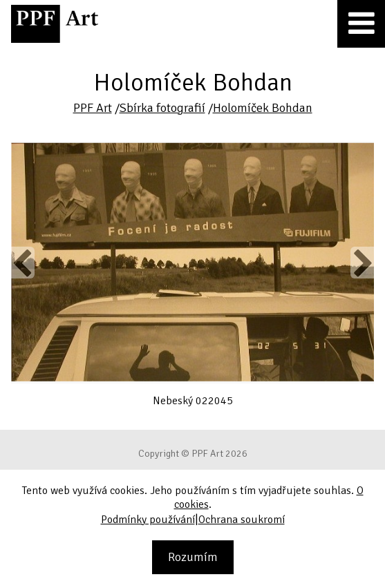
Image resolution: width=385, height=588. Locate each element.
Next (362, 263)
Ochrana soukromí (242, 520)
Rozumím (193, 557)
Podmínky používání (148, 520)
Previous (23, 263)
